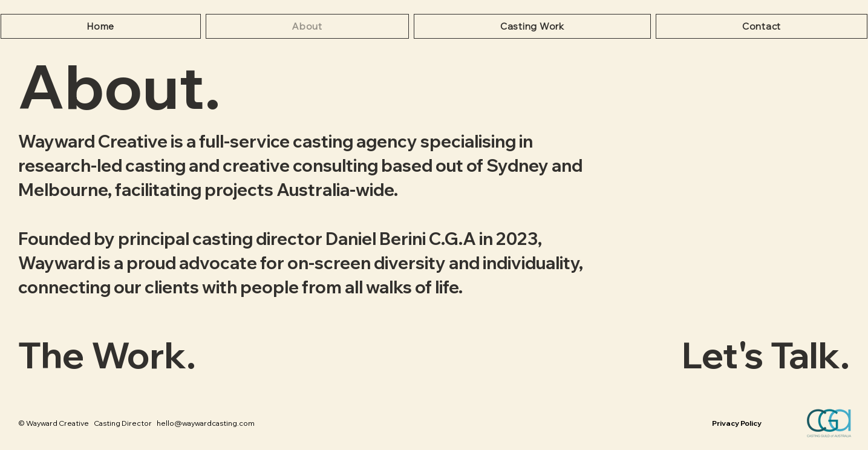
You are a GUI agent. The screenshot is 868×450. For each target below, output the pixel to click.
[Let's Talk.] (711, 355)
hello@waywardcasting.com (206, 423)
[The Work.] (157, 355)
